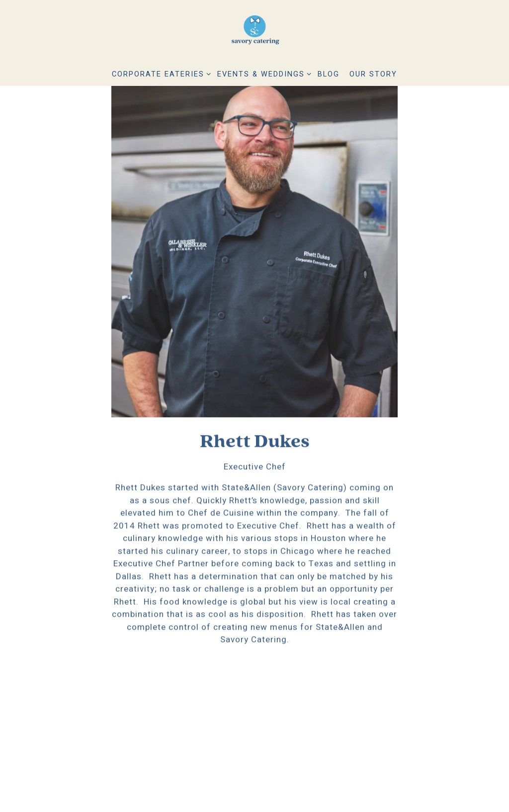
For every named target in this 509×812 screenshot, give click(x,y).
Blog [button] (329, 74)
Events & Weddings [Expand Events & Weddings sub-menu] (262, 74)
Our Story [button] (373, 74)
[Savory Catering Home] (255, 32)
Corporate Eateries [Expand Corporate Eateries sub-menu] (160, 74)
